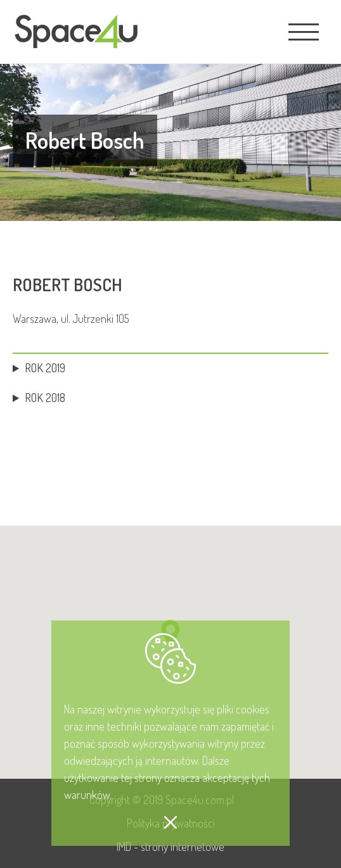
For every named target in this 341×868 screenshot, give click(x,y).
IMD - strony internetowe (170, 846)
